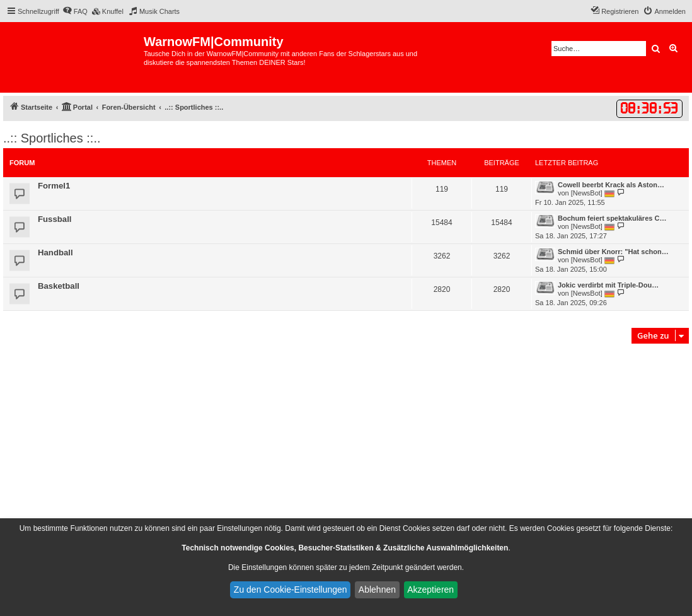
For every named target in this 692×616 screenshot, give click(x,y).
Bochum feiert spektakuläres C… (612, 218)
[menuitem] (75, 11)
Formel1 (54, 186)
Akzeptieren (430, 590)
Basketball (59, 286)
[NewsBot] (587, 193)
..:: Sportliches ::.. (52, 138)
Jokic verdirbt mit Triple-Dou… (608, 285)
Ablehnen (377, 590)
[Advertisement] (346, 441)
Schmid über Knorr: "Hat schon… (613, 252)
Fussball (55, 219)
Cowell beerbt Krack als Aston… (611, 185)
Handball (55, 253)
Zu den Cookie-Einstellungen (291, 590)
